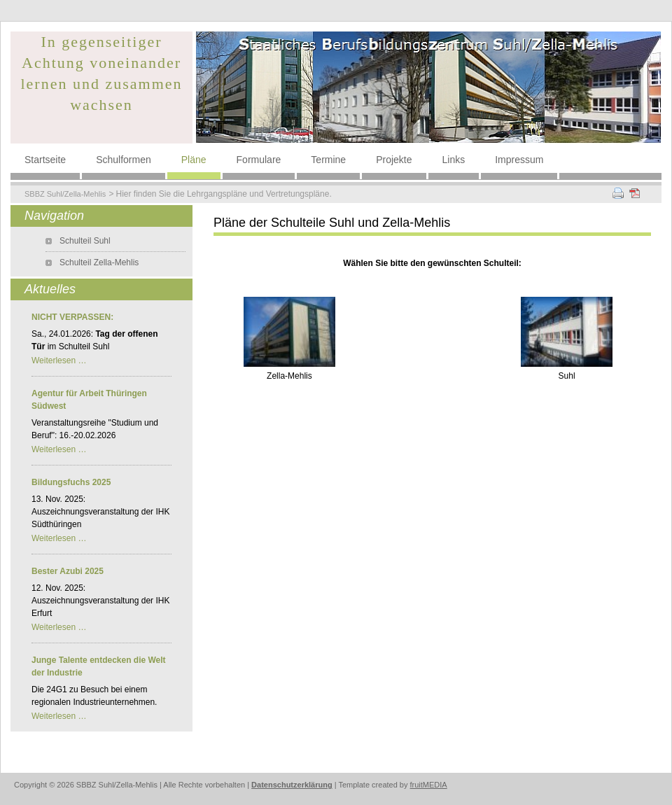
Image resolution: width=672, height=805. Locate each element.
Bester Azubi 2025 (68, 571)
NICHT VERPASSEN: (72, 317)
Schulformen (124, 160)
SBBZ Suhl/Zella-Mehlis (65, 194)
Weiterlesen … (59, 360)
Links (454, 160)
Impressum (519, 160)
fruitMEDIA (429, 785)
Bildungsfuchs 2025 (71, 482)
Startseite (45, 160)
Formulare (259, 160)
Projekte (394, 160)
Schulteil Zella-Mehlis (99, 262)
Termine (328, 160)
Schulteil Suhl (85, 241)
